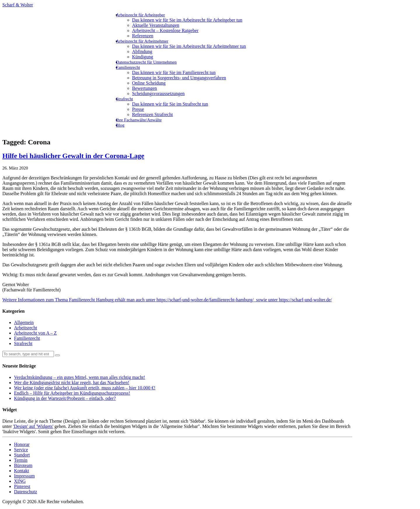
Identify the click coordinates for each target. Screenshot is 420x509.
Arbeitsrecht (26, 328)
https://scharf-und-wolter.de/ (305, 300)
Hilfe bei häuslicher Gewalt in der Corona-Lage (73, 156)
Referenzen (143, 36)
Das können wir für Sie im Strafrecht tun (170, 104)
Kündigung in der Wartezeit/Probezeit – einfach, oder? (65, 398)
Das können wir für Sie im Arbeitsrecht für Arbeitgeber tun (187, 20)
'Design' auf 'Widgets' (33, 426)
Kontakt (22, 471)
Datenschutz (26, 492)
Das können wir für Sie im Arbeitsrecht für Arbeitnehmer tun (189, 46)
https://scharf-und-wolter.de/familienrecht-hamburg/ (205, 300)
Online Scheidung (149, 83)
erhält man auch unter (135, 300)
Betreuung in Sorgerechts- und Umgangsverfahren (179, 78)
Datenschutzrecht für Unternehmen (146, 62)
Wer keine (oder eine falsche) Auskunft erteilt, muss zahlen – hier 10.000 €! (85, 388)
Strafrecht (125, 99)
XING (20, 481)
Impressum (24, 476)
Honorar (22, 444)
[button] (57, 355)
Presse (138, 109)
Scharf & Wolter (18, 5)
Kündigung (143, 57)
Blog (120, 125)
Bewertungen (145, 88)
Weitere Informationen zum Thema (36, 300)
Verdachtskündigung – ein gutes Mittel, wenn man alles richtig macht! (80, 377)
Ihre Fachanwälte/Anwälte (139, 120)
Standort (22, 455)
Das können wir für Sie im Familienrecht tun (174, 72)
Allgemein (24, 322)
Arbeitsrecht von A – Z (35, 333)
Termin (21, 460)
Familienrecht (128, 67)
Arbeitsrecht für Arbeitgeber (141, 15)
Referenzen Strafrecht (153, 114)
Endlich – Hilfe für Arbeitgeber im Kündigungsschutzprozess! (72, 393)
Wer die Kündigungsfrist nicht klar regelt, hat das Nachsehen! (72, 383)
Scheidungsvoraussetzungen (158, 93)
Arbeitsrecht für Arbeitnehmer (142, 41)
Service (21, 450)
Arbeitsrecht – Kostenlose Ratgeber (165, 30)
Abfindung (142, 51)
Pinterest (22, 486)
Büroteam (23, 465)
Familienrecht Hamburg (91, 300)
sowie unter (266, 300)
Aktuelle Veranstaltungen (156, 25)
